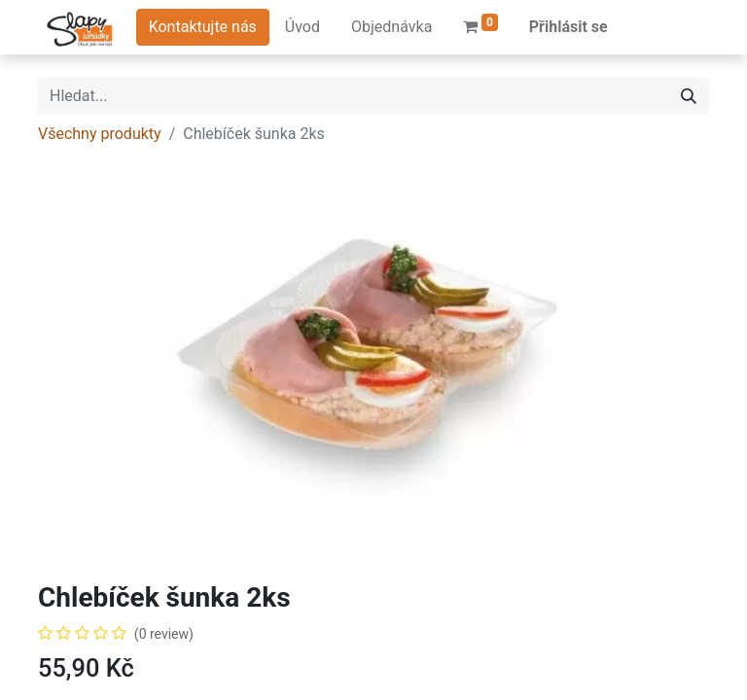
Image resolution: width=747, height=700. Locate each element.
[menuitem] (302, 27)
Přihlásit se (569, 27)
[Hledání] (689, 96)
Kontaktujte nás (203, 27)
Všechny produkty (100, 134)
